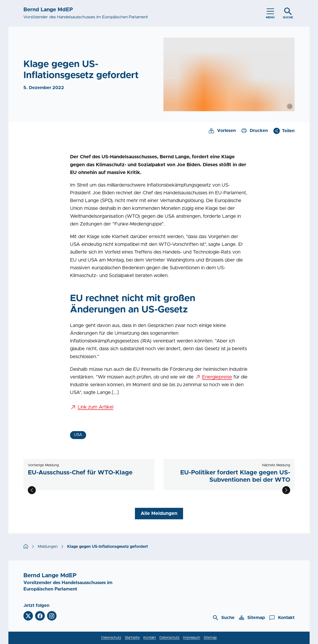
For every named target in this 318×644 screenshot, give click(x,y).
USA (78, 435)
